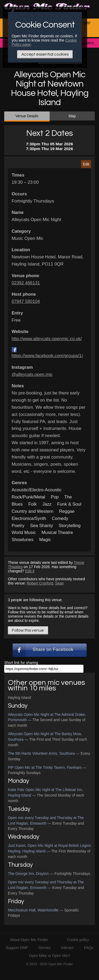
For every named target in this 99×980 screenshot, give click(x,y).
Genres (45, 948)
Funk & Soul (69, 504)
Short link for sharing (21, 663)
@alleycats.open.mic (32, 374)
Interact (67, 948)
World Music (24, 532)
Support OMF (17, 948)
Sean (60, 583)
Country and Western (32, 511)
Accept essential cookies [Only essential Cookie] (45, 54)
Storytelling (70, 526)
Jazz (47, 504)
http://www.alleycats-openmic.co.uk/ (47, 339)
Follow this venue (28, 630)
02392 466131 (26, 283)
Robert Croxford (40, 583)
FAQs (89, 948)
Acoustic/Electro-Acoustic (37, 490)
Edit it (30, 571)
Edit (86, 164)
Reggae (67, 511)
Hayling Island (20, 698)
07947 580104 (26, 301)
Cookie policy (78, 940)
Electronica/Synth (29, 518)
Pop (55, 497)
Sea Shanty (42, 526)
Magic (45, 540)
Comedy (60, 518)
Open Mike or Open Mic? (50, 956)
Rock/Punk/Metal (28, 497)
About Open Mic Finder (29, 940)
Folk (32, 504)
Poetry (18, 526)
